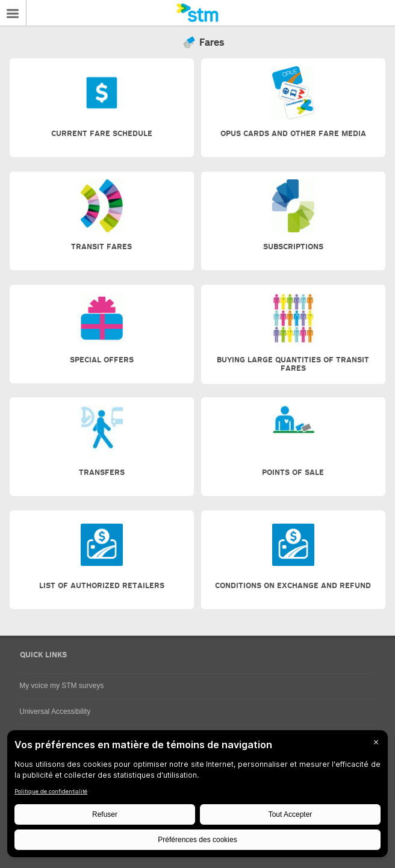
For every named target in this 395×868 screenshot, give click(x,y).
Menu (13, 13)
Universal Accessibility (55, 711)
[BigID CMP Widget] (197, 797)
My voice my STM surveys (61, 686)
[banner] (197, 13)
